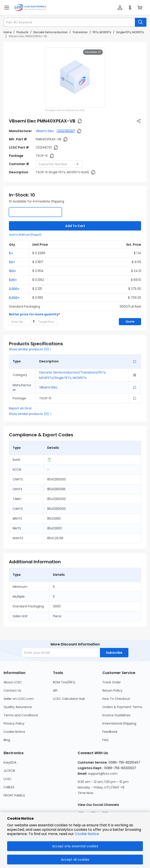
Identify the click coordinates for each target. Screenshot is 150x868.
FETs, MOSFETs (102, 32)
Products (22, 32)
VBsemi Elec (45, 131)
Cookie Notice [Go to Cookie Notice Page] (14, 732)
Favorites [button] (93, 52)
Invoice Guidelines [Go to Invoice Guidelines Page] (116, 715)
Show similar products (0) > (30, 349)
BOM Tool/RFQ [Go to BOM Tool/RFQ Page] (64, 682)
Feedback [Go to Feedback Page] (110, 732)
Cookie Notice (87, 834)
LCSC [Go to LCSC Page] (8, 779)
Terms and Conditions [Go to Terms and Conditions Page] (21, 715)
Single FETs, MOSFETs (130, 32)
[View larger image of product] (75, 77)
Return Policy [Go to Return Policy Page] (112, 690)
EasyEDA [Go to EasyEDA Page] (10, 762)
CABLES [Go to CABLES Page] (9, 787)
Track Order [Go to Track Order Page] (112, 682)
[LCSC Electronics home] (30, 8)
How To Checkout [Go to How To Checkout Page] (116, 699)
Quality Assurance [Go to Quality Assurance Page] (18, 707)
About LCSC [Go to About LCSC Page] (13, 682)
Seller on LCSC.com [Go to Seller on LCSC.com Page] (19, 699)
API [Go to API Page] (55, 690)
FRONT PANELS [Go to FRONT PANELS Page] (14, 795)
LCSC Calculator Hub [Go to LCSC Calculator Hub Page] (69, 699)
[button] (120, 8)
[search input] (70, 22)
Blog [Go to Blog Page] (7, 740)
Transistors (80, 32)
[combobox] (59, 164)
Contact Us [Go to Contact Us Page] (12, 690)
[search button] (141, 22)
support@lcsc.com (103, 774)
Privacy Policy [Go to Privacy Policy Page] (14, 723)
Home (8, 32)
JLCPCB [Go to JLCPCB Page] (9, 771)
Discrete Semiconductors (51, 32)
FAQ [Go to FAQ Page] (105, 740)
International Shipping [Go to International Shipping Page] (119, 723)
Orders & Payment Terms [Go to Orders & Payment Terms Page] (122, 707)
